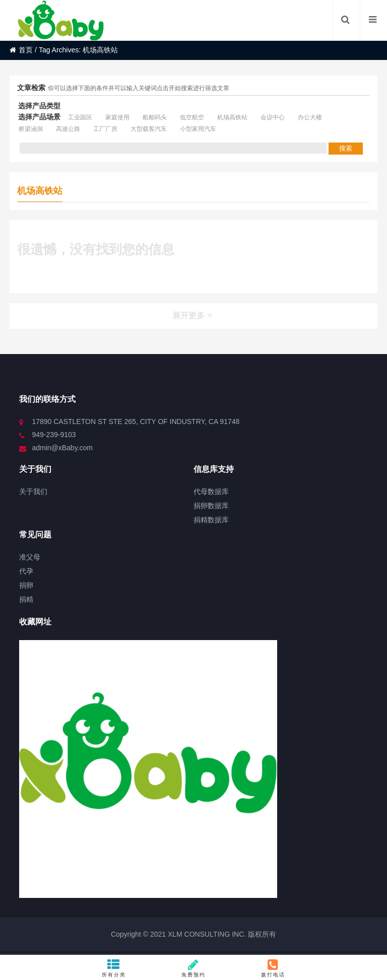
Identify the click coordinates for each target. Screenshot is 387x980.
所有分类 (114, 968)
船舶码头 (155, 117)
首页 (21, 50)
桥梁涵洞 (31, 129)
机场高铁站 (232, 117)
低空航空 (192, 117)
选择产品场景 (39, 117)
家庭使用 (117, 117)
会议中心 (273, 117)
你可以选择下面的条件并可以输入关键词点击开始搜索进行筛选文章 (139, 88)
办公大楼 (310, 117)
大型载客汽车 (149, 129)
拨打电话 (273, 968)
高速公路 (68, 129)
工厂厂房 (105, 129)
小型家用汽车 (198, 129)
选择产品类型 (39, 106)
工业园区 (80, 117)
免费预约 (193, 968)
